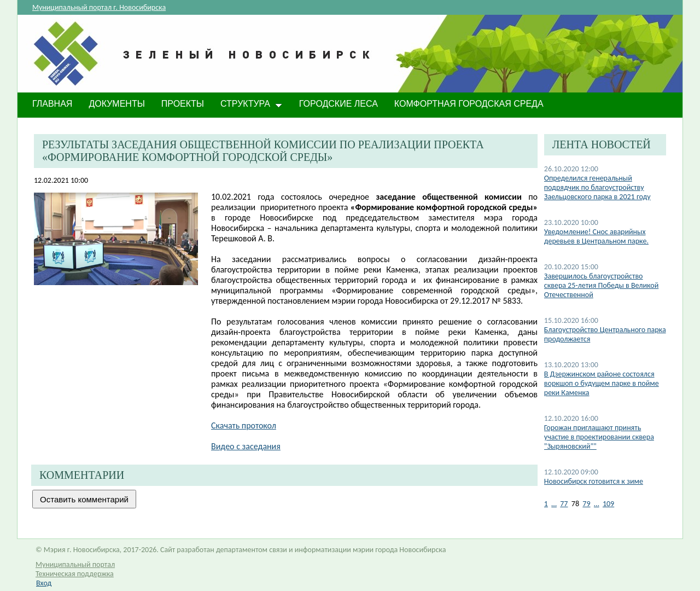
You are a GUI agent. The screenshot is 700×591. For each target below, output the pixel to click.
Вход (44, 583)
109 (608, 504)
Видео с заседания (246, 446)
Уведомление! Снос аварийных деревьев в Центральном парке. (596, 236)
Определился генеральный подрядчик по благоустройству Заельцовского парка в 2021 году (597, 187)
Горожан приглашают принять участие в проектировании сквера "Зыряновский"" (599, 437)
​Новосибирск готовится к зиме (594, 481)
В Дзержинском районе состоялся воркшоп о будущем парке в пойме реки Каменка (602, 383)
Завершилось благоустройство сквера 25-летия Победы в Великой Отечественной (601, 285)
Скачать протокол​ (244, 425)
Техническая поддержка (75, 574)
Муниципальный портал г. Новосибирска (99, 7)
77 (564, 504)
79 (586, 504)
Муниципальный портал (75, 564)
